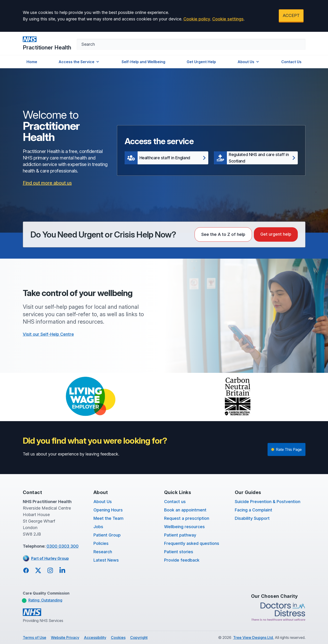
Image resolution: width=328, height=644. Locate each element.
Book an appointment (185, 510)
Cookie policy (197, 19)
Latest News (106, 560)
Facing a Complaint (253, 510)
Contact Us (291, 62)
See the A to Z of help (223, 234)
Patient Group (107, 535)
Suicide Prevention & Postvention (268, 502)
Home (32, 62)
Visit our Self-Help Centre (48, 334)
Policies (101, 543)
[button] (166, 158)
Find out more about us (47, 183)
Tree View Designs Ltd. (253, 637)
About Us (249, 62)
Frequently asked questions (192, 543)
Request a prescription (187, 518)
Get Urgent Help (201, 62)
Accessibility (95, 637)
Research (103, 552)
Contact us (175, 502)
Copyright (139, 637)
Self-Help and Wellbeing (143, 62)
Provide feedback (182, 560)
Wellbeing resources (184, 527)
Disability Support (252, 518)
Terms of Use (35, 637)
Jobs (98, 527)
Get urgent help (276, 234)
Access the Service (79, 62)
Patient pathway (180, 535)
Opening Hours (108, 510)
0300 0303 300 (63, 546)
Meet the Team (108, 518)
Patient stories (179, 552)
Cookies (118, 637)
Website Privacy (65, 637)
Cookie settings (228, 19)
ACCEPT (291, 15)
